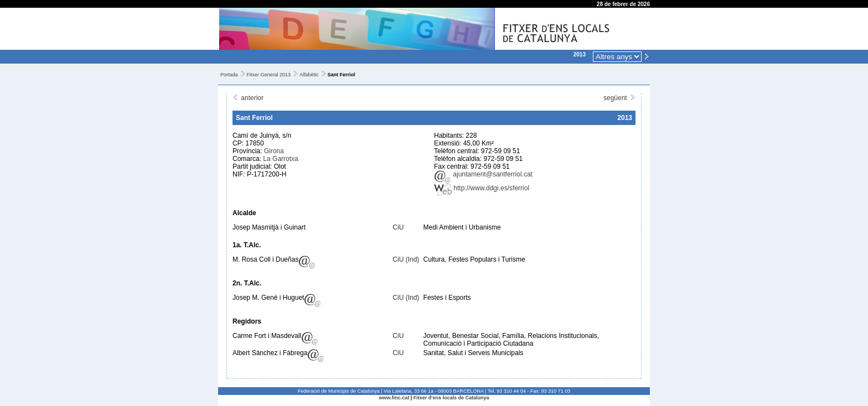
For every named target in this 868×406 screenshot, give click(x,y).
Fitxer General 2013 (269, 75)
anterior (248, 98)
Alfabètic (309, 75)
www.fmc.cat (394, 398)
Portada (229, 75)
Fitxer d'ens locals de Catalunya (451, 398)
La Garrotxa (280, 159)
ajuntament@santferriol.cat (483, 174)
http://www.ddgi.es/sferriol (482, 188)
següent (619, 98)
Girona (274, 151)
